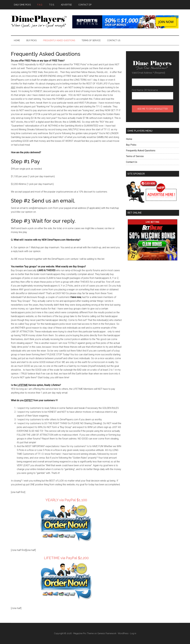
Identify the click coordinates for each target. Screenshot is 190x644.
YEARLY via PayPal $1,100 (66, 500)
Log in (133, 633)
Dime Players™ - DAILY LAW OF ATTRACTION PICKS (39, 22)
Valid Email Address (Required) (148, 73)
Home (129, 139)
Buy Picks (131, 145)
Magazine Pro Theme (83, 633)
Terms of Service (135, 156)
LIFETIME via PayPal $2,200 (66, 558)
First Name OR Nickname (145, 90)
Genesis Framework (107, 633)
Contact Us (132, 162)
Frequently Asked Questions (141, 151)
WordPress (123, 633)
